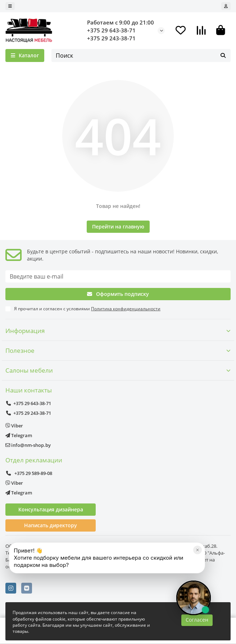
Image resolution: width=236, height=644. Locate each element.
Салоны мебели (118, 370)
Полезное (118, 350)
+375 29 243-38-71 (111, 38)
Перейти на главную (118, 226)
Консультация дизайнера (51, 509)
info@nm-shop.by (28, 445)
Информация (118, 331)
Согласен (197, 620)
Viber (14, 426)
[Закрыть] (198, 550)
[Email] (118, 276)
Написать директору (51, 525)
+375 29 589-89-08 (29, 473)
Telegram (19, 435)
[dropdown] (10, 6)
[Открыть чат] (194, 598)
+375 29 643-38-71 (111, 30)
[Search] (141, 55)
